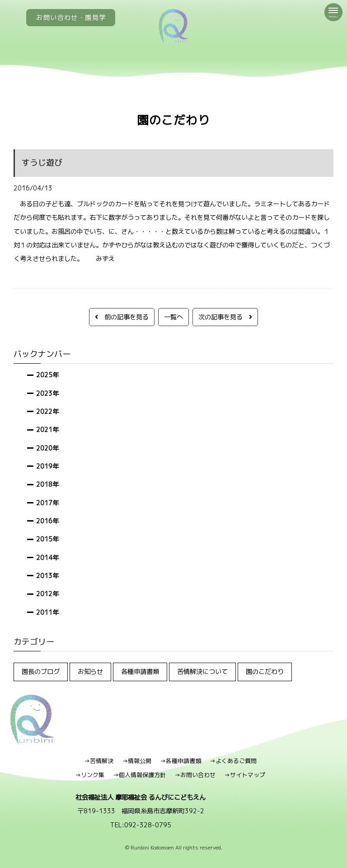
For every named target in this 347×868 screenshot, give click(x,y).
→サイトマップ (245, 775)
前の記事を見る (122, 317)
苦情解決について (202, 671)
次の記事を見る (225, 317)
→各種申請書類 (181, 761)
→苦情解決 (99, 761)
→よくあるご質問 (233, 761)
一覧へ (173, 317)
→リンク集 (90, 775)
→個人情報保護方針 (139, 775)
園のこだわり (265, 671)
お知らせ (90, 671)
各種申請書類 (140, 671)
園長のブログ (41, 671)
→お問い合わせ (195, 775)
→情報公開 (137, 761)
